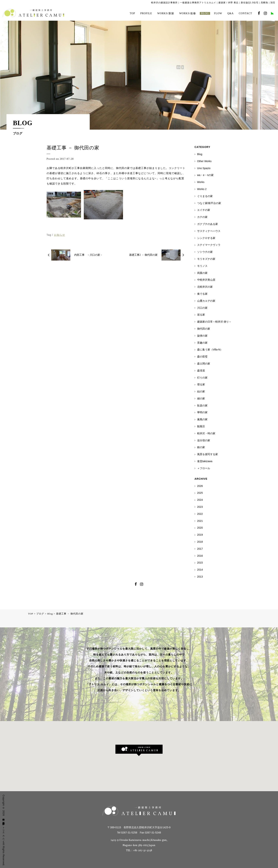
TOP (132, 13)
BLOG (205, 13)
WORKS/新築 (166, 13)
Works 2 (202, 189)
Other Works (204, 161)
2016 (200, 556)
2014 (200, 570)
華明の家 (202, 412)
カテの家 (202, 217)
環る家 (201, 384)
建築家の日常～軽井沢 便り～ (214, 322)
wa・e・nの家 (205, 175)
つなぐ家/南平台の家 (209, 203)
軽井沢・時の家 (206, 433)
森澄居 (201, 371)
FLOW (218, 13)
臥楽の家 (202, 405)
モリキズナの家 (206, 259)
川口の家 (202, 308)
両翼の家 (202, 273)
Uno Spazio (204, 168)
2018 (200, 542)
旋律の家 (202, 336)
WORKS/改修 (188, 13)
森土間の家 (204, 364)
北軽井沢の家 (205, 287)
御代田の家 (204, 329)
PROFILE (146, 13)
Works (201, 182)
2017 (200, 549)
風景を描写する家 (208, 454)
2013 (200, 577)
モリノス (202, 266)
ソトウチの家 (205, 252)
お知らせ (60, 235)
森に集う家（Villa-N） (210, 350)
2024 (200, 500)
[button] (139, 750)
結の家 (201, 391)
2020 (200, 528)
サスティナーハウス (209, 231)
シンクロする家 (206, 238)
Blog (200, 154)
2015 (200, 563)
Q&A (230, 13)
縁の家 (201, 398)
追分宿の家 (204, 440)
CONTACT (245, 13)
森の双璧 (202, 357)
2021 (200, 521)
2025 (200, 493)
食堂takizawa (205, 461)
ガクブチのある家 (208, 224)
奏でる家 (202, 294)
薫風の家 (202, 419)
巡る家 (201, 315)
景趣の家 (202, 343)
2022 (200, 514)
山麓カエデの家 (206, 301)
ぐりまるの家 (205, 196)
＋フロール (204, 468)
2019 (200, 535)
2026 (200, 486)
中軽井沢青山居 (206, 280)
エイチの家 (204, 210)
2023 (200, 507)
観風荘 (201, 426)
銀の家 (201, 447)
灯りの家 (202, 378)
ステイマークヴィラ (209, 245)
